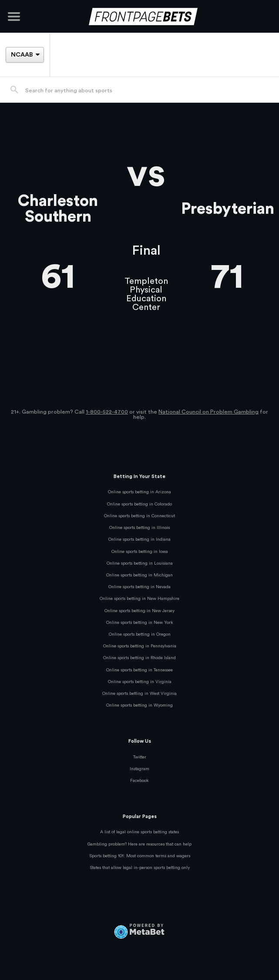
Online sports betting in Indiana (139, 539)
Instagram (139, 769)
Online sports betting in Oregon (140, 634)
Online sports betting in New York (140, 623)
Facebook (139, 781)
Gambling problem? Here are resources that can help (139, 844)
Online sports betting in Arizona (139, 492)
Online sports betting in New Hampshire (139, 599)
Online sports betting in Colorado (139, 504)
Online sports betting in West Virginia (139, 694)
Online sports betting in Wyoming (139, 705)
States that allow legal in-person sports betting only (140, 868)
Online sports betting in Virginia (140, 682)
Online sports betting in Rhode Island (139, 658)
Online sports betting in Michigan (139, 575)
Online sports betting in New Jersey (139, 611)
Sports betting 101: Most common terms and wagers (140, 856)
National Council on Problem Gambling (208, 412)
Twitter (140, 757)
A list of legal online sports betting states (139, 832)
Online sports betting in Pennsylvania (140, 646)
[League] (25, 55)
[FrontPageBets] (139, 16)
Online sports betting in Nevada (139, 587)
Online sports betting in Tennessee (139, 670)
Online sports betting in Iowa (140, 552)
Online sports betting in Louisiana (140, 563)
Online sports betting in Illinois (139, 528)
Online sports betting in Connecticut (139, 516)
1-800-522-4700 (107, 412)
